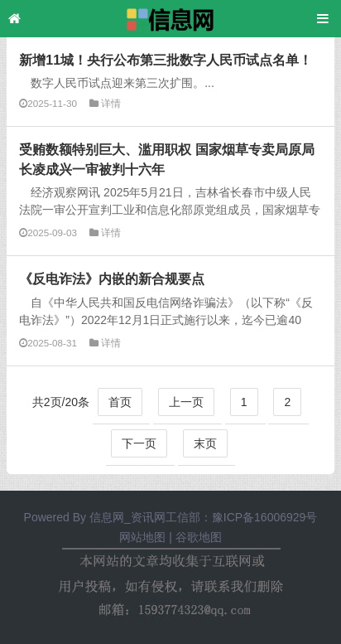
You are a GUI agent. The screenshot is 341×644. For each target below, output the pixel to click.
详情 (111, 103)
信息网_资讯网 (127, 517)
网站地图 (142, 537)
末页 (205, 443)
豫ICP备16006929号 (265, 517)
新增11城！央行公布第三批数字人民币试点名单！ (166, 60)
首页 (120, 402)
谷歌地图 (199, 537)
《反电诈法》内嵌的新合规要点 (112, 278)
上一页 (186, 402)
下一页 (139, 443)
